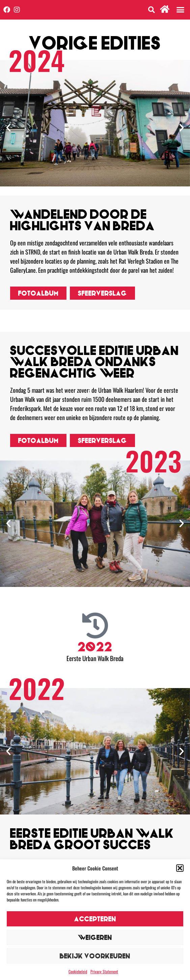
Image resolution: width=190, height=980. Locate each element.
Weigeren (95, 937)
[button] (180, 868)
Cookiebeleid (78, 971)
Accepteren (95, 919)
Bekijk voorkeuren (95, 956)
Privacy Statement (104, 971)
